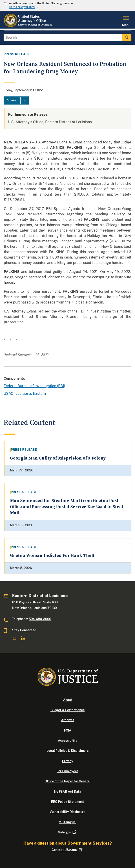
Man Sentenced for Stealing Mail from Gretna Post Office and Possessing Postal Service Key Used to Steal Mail (67, 507)
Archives (68, 720)
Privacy (68, 761)
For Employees (67, 771)
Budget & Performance (68, 710)
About (68, 700)
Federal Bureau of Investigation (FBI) (34, 386)
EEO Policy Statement (67, 802)
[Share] (16, 100)
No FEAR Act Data (67, 792)
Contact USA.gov (67, 850)
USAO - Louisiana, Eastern (25, 394)
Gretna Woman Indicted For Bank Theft (52, 556)
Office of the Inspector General (68, 781)
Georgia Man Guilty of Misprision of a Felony (58, 458)
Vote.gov (67, 832)
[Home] (29, 26)
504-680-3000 (40, 619)
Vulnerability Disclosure (67, 812)
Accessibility (68, 741)
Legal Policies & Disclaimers (67, 751)
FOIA (68, 730)
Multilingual (67, 822)
